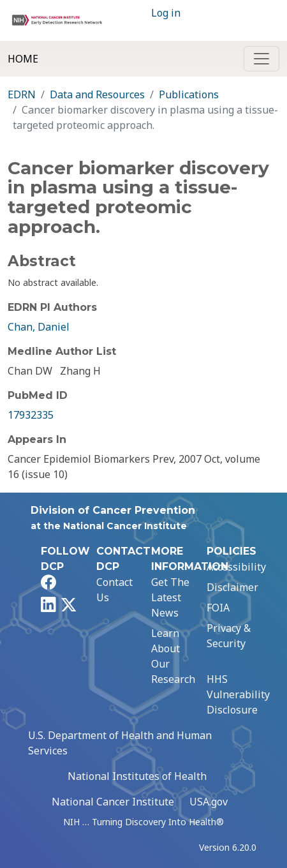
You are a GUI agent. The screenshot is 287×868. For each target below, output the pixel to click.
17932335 (31, 415)
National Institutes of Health (137, 776)
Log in (166, 13)
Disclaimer (232, 587)
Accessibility (236, 567)
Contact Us (114, 590)
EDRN (22, 94)
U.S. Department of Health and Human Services (120, 743)
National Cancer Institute (113, 802)
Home (23, 59)
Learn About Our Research (173, 656)
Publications (189, 94)
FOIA (218, 608)
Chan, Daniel (39, 327)
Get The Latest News (170, 597)
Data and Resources (97, 94)
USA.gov (209, 802)
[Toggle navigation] (261, 59)
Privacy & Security (229, 636)
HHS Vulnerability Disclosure (238, 694)
